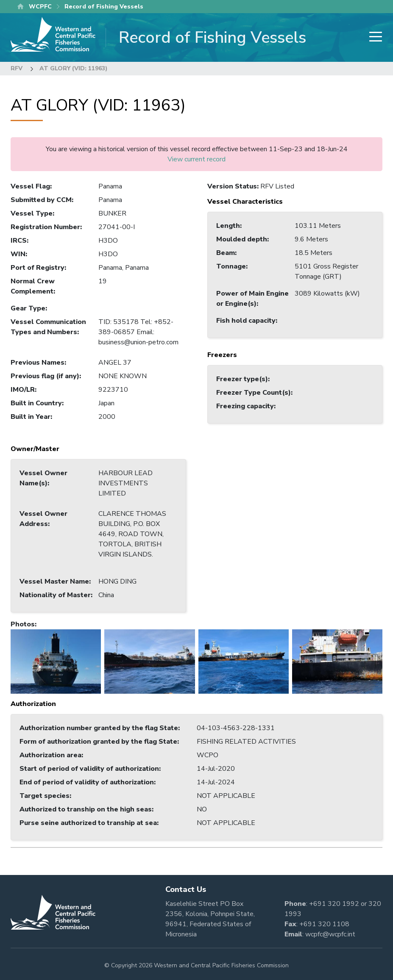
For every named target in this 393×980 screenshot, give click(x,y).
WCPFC (40, 7)
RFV (17, 68)
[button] (56, 661)
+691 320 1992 (334, 904)
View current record (196, 159)
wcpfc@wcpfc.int (330, 934)
